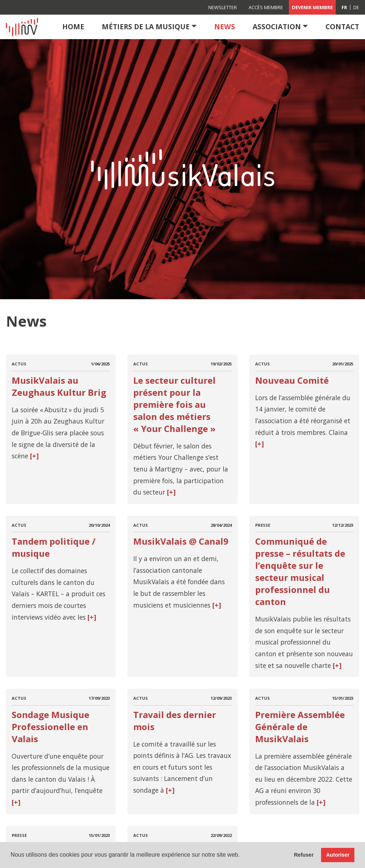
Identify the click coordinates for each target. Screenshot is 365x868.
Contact (342, 27)
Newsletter (223, 7)
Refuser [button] (304, 855)
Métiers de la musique (146, 27)
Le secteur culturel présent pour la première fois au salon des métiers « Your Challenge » (174, 404)
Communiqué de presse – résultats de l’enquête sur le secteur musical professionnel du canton (300, 571)
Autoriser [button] (338, 855)
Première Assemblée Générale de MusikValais (300, 727)
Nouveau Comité (292, 380)
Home (73, 27)
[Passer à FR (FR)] (344, 7)
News (225, 27)
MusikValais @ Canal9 (181, 541)
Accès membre (266, 7)
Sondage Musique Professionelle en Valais (51, 727)
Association (277, 27)
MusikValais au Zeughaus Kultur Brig (59, 386)
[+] (33, 456)
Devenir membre (312, 7)
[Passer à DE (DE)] (356, 7)
